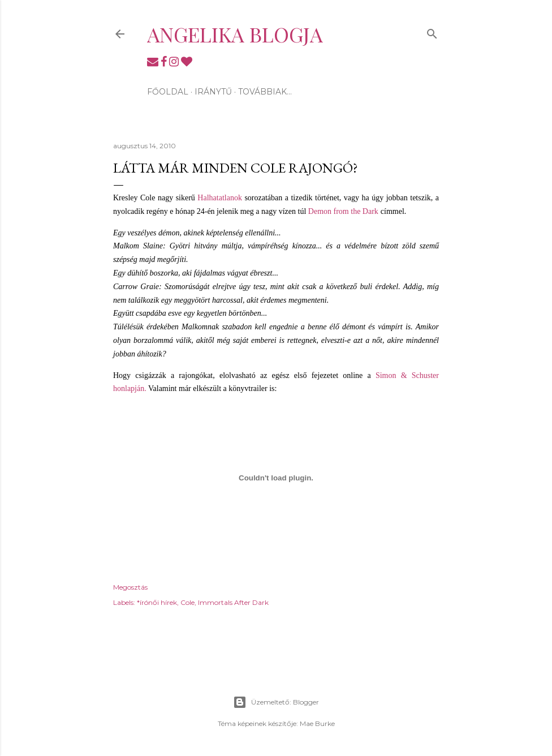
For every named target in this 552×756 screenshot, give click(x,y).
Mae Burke (317, 723)
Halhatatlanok (220, 198)
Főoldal (168, 92)
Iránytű (213, 92)
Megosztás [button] (130, 587)
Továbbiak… (265, 92)
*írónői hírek (157, 602)
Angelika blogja (235, 34)
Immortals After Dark (233, 602)
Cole (187, 602)
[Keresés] (432, 31)
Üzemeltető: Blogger (276, 702)
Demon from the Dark (343, 211)
